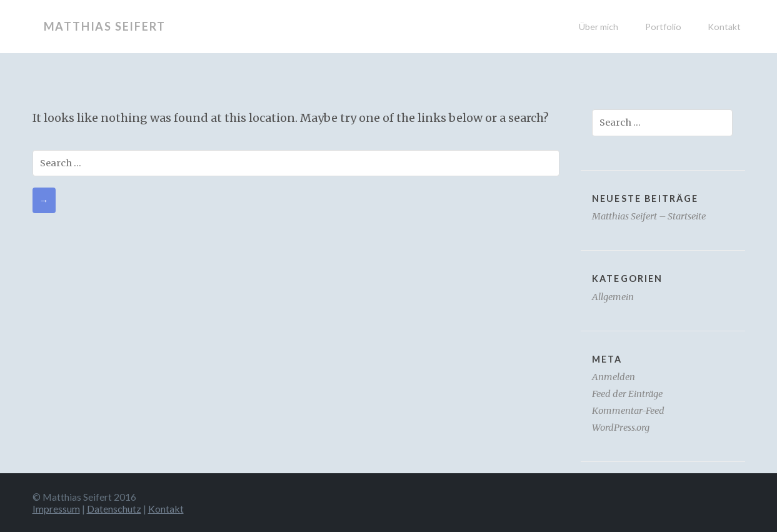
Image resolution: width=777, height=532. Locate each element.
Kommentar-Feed (628, 411)
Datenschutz (114, 509)
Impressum (56, 509)
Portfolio (663, 27)
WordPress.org (621, 428)
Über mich (599, 27)
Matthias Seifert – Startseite (649, 216)
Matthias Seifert (105, 26)
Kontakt (724, 27)
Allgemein (613, 297)
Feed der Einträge (627, 394)
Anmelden (614, 377)
